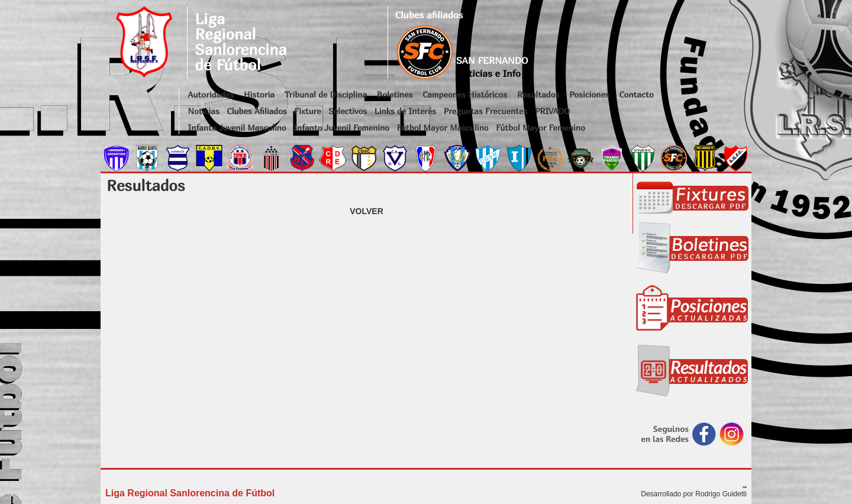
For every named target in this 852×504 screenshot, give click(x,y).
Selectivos (348, 111)
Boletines (395, 94)
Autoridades (211, 94)
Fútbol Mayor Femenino (540, 127)
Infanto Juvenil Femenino (341, 127)
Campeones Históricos (465, 94)
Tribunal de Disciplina (326, 94)
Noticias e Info (488, 73)
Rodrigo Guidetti (721, 494)
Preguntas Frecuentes (486, 111)
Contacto (636, 94)
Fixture (307, 111)
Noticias (204, 111)
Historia (259, 94)
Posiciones (589, 94)
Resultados (538, 94)
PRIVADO (552, 111)
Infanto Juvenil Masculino (237, 127)
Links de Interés (405, 111)
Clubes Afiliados (257, 111)
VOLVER (367, 211)
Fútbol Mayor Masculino (443, 127)
